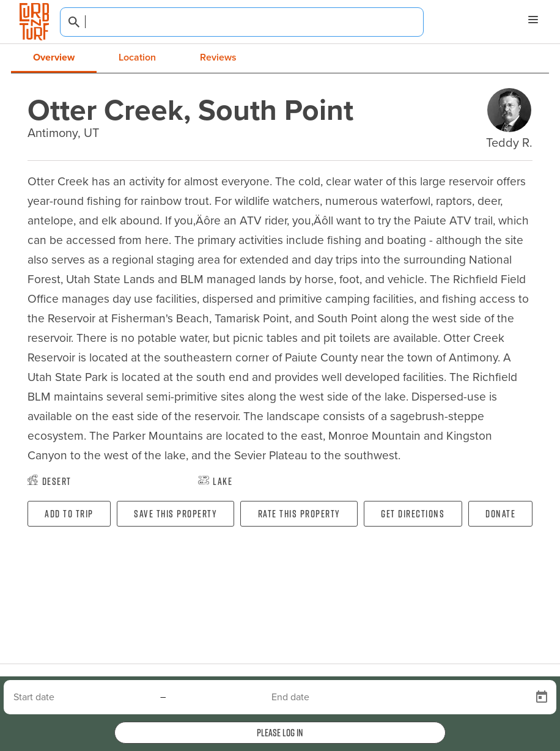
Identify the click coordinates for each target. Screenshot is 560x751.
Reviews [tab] (218, 57)
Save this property (175, 514)
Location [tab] (137, 57)
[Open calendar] (542, 697)
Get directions (413, 514)
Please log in (280, 733)
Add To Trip (69, 514)
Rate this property (299, 514)
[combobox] (242, 22)
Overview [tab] (54, 57)
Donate (500, 514)
